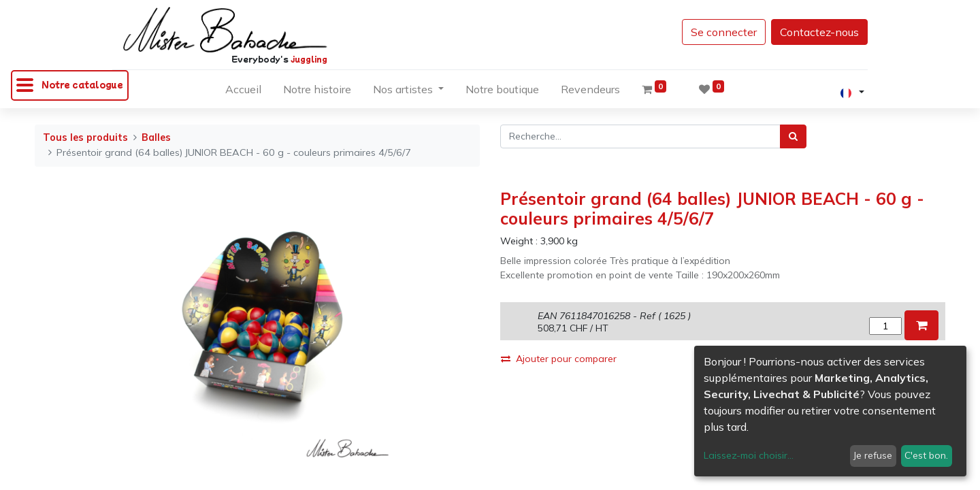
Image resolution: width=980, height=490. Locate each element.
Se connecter (724, 32)
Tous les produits (85, 137)
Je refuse (873, 455)
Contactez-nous (819, 32)
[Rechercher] (793, 136)
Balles (156, 137)
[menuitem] (243, 92)
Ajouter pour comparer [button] (559, 359)
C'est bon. (926, 455)
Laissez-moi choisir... (749, 455)
